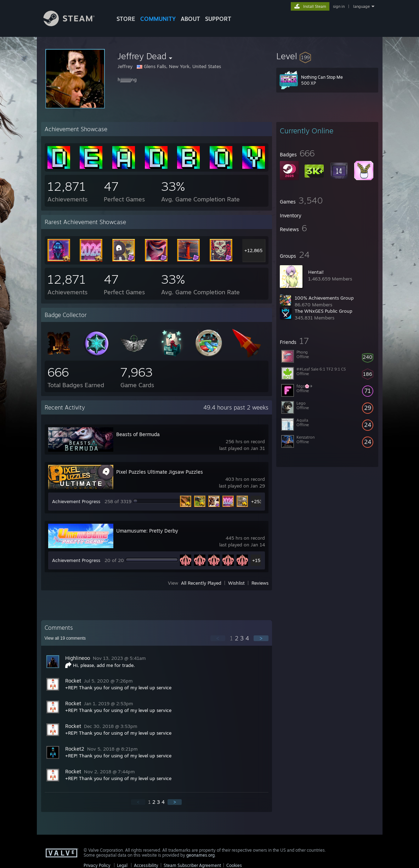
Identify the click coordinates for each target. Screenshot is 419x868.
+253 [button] (257, 501)
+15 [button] (256, 560)
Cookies (234, 865)
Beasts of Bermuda (138, 434)
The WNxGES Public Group (324, 311)
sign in (339, 6)
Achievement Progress (76, 501)
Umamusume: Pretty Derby (147, 531)
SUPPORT (218, 19)
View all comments (65, 638)
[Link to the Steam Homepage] (74, 24)
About (190, 19)
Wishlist (236, 583)
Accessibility (146, 865)
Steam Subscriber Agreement (192, 865)
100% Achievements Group (324, 298)
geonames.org (200, 855)
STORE (126, 19)
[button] (327, 56)
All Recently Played (201, 583)
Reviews (260, 583)
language (361, 6)
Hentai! (316, 272)
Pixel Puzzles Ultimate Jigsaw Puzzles (160, 472)
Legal (122, 865)
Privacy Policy (97, 865)
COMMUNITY (158, 19)
